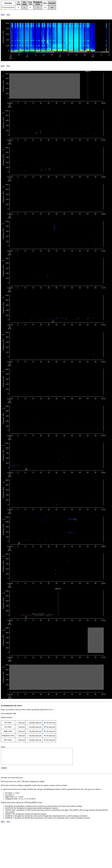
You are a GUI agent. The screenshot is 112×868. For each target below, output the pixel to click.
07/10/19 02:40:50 (8, 8)
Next (8, 15)
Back (3, 15)
